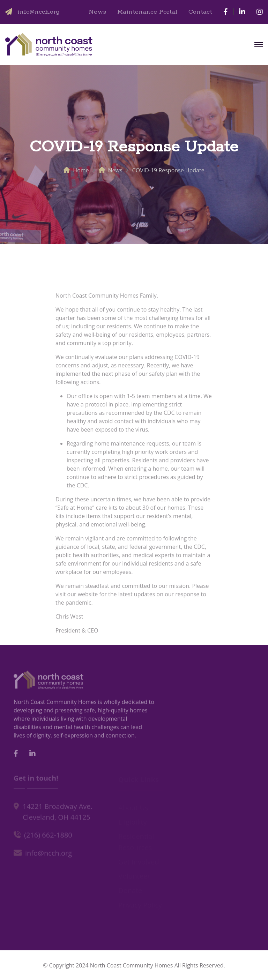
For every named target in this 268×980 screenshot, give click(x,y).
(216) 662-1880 (48, 836)
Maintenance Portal (147, 12)
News (97, 12)
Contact (200, 12)
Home (81, 170)
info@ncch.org (39, 12)
